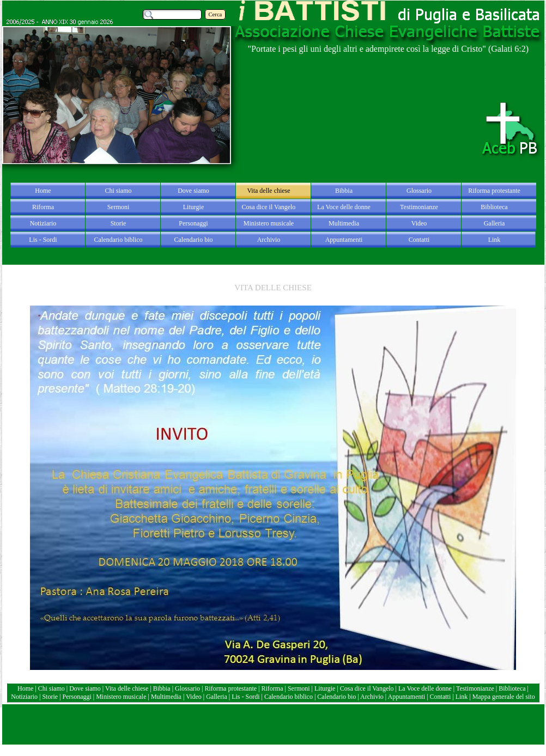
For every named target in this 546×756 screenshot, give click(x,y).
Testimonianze (475, 688)
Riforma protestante (230, 688)
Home (26, 688)
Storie (50, 697)
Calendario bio (337, 697)
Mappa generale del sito (504, 697)
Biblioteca (513, 688)
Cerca (216, 14)
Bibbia (163, 688)
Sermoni (299, 688)
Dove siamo (85, 688)
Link (462, 697)
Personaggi (77, 697)
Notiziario (24, 697)
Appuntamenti (407, 697)
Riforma (273, 688)
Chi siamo (51, 688)
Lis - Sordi (245, 697)
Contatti (441, 697)
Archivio (372, 697)
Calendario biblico (289, 697)
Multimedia (166, 697)
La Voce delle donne (425, 688)
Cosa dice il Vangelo (368, 688)
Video (194, 697)
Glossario (187, 688)
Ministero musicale (121, 697)
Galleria (217, 697)
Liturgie (325, 688)
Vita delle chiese (127, 688)
